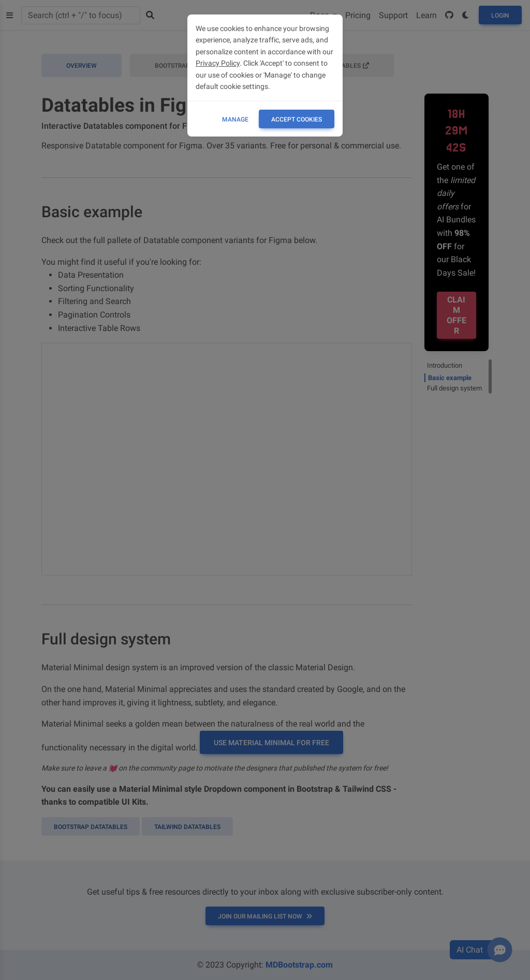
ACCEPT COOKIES (297, 119)
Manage (235, 119)
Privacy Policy (218, 63)
